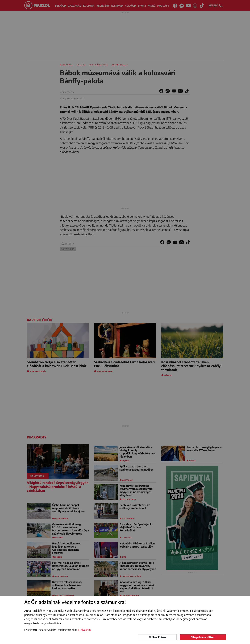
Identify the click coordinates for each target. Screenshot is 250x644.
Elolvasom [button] (85, 630)
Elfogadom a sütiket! (203, 637)
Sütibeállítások (157, 637)
